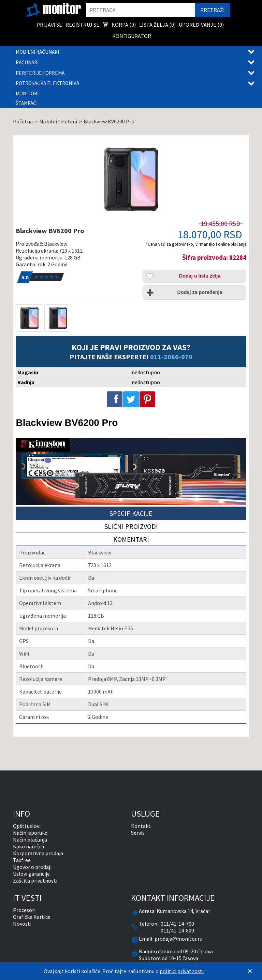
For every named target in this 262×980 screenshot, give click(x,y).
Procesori (24, 910)
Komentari (131, 539)
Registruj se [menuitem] (82, 25)
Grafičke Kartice (32, 917)
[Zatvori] (250, 971)
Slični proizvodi (131, 526)
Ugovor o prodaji (32, 867)
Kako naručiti (28, 846)
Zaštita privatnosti (35, 881)
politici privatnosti (182, 971)
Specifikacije (131, 513)
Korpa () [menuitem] (119, 25)
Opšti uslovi (27, 826)
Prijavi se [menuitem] (49, 25)
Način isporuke (30, 833)
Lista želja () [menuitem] (157, 25)
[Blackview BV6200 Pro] (131, 178)
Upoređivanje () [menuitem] (201, 25)
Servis (138, 833)
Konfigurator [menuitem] (132, 36)
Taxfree (22, 860)
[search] (141, 10)
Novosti (22, 924)
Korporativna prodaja (38, 853)
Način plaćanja (30, 840)
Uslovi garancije (31, 874)
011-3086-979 (171, 357)
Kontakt (141, 826)
